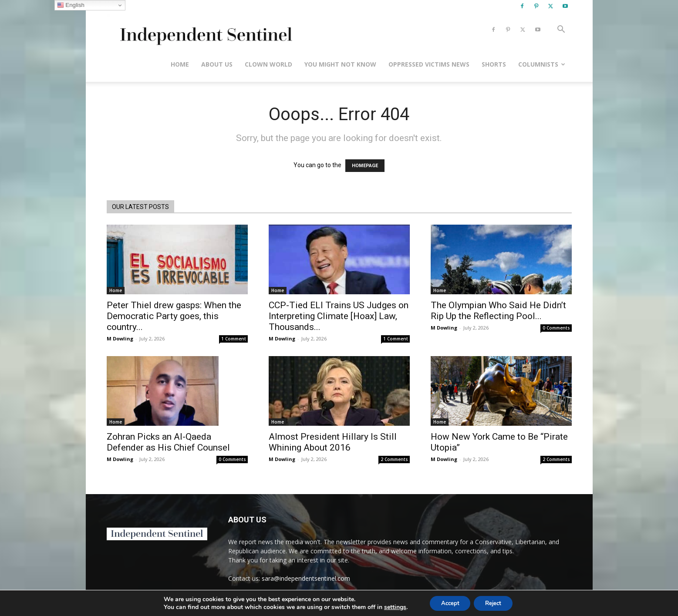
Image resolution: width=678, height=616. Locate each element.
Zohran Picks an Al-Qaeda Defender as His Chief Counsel (168, 442)
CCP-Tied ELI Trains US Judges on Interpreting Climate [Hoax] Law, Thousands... (339, 316)
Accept (448, 602)
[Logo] (204, 30)
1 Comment (234, 339)
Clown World (268, 64)
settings (390, 606)
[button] (561, 30)
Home (180, 64)
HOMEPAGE (365, 166)
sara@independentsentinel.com (306, 578)
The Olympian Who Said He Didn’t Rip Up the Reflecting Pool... (498, 311)
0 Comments (556, 328)
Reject (496, 602)
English (71, 5)
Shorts (494, 64)
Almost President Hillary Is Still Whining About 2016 (333, 442)
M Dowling (120, 338)
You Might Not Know (340, 64)
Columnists (542, 64)
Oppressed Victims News (429, 64)
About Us (217, 64)
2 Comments (394, 459)
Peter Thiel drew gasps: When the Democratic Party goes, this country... (174, 316)
